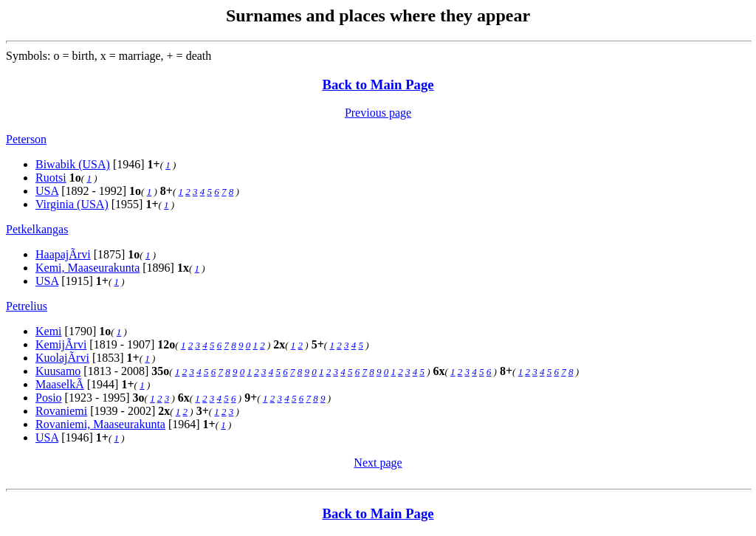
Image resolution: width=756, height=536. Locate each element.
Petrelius (27, 306)
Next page (378, 463)
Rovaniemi (61, 411)
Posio (49, 398)
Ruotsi (51, 178)
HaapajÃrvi (63, 254)
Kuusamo (58, 371)
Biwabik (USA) (73, 164)
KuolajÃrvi (62, 358)
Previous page (378, 113)
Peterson (26, 139)
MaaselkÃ (60, 384)
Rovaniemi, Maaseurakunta (100, 424)
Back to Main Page (378, 85)
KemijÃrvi (61, 344)
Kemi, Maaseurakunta (87, 268)
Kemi (49, 331)
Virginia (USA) (72, 204)
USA (47, 191)
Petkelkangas (37, 229)
